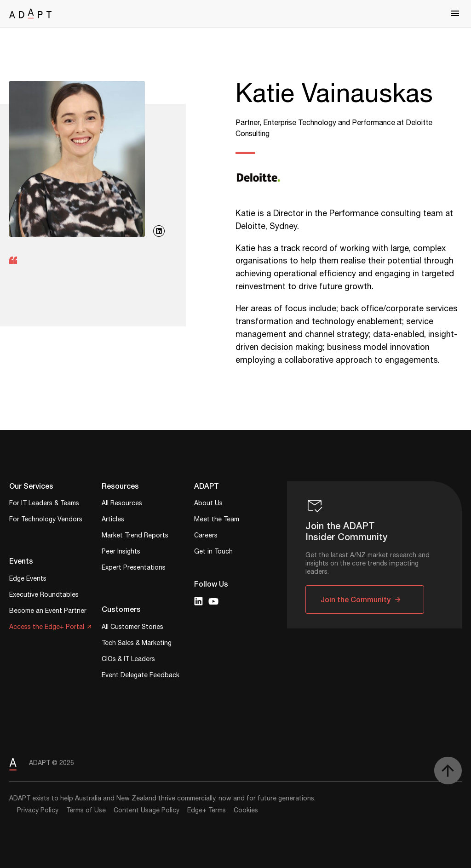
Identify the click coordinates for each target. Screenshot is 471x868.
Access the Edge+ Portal (47, 628)
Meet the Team (217, 520)
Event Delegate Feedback (141, 676)
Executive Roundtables (44, 596)
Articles (113, 520)
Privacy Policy (38, 811)
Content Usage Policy (146, 811)
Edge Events (28, 580)
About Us (208, 504)
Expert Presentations (134, 568)
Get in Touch (213, 552)
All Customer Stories (132, 628)
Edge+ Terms (207, 811)
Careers (206, 536)
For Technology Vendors (46, 520)
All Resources (122, 504)
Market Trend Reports (135, 536)
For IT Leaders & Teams (44, 504)
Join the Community (356, 599)
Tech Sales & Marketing (137, 644)
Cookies (246, 811)
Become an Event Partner (48, 612)
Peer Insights (121, 552)
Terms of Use (86, 811)
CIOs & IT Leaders (128, 660)
